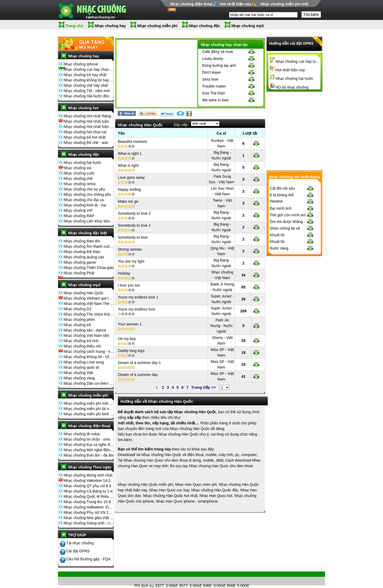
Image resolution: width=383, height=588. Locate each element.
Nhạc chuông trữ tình (81, 341)
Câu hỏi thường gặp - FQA (88, 559)
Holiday (124, 273)
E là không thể (282, 283)
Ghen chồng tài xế (285, 316)
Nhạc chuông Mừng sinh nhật (88, 475)
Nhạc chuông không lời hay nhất (89, 80)
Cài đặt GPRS (78, 551)
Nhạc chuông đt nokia (82, 434)
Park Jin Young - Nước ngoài (221, 326)
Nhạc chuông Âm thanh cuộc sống (89, 246)
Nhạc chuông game (80, 262)
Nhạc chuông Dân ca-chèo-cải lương (89, 383)
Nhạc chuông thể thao (82, 252)
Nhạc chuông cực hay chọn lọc (89, 69)
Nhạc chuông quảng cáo (84, 257)
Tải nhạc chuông (80, 543)
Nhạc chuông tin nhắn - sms (87, 439)
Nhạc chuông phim (79, 320)
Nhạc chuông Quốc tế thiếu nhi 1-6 (89, 496)
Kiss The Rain (214, 93)
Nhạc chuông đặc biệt (88, 233)
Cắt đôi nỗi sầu (282, 276)
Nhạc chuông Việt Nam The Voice (89, 304)
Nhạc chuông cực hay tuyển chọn (298, 61)
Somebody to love (133, 237)
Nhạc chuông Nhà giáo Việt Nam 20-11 (89, 518)
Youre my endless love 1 (138, 297)
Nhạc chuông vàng (79, 378)
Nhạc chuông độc (204, 26)
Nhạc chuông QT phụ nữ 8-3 (87, 486)
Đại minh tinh (281, 296)
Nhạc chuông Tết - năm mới (87, 91)
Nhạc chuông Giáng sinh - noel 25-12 (89, 523)
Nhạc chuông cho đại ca (84, 200)
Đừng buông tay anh (219, 65)
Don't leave (211, 72)
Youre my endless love (136, 309)
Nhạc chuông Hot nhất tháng (87, 116)
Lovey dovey (213, 59)
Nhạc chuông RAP (79, 216)
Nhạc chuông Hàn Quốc (84, 293)
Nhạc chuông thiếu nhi (82, 346)
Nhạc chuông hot (83, 108)
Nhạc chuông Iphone (81, 64)
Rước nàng (279, 336)
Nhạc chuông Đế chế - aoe (86, 143)
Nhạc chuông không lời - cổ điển (89, 357)
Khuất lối (277, 322)
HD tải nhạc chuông (292, 87)
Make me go (128, 201)
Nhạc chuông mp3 (248, 26)
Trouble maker (214, 86)
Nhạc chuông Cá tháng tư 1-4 (88, 491)
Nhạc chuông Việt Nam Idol (86, 336)
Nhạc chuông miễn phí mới (284, 4)
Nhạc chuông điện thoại (191, 4)
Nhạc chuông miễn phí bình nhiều (89, 414)
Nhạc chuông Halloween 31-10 (89, 507)
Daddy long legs (131, 351)
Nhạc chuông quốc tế (81, 367)
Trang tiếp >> (204, 387)
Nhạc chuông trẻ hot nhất (85, 137)
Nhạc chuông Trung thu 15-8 (87, 502)
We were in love (215, 100)
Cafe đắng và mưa (218, 52)
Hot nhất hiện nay (235, 4)
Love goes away (131, 177)
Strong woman (130, 249)
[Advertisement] (157, 74)
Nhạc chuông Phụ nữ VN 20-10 (89, 512)
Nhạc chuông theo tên (82, 241)
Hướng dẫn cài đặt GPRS (291, 43)
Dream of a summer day (138, 375)
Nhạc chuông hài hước (82, 163)
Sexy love (210, 79)
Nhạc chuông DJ (77, 309)
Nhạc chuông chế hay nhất (86, 85)
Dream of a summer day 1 (139, 363)
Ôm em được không (286, 309)
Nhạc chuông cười (79, 173)
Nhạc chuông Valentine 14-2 (87, 481)
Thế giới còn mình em (288, 303)
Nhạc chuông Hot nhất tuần (86, 121)
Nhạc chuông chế (78, 179)
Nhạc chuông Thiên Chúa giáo (89, 268)
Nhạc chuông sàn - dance (85, 330)
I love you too (129, 285)
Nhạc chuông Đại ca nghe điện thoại (89, 445)
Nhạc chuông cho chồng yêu (87, 194)
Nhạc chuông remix (80, 184)
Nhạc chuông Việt (78, 373)
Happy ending (129, 189)
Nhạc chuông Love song (84, 362)
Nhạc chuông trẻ (77, 325)
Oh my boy (127, 339)
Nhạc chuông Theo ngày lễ (90, 469)
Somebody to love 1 (134, 225)
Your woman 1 (130, 324)
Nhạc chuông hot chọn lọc (85, 132)
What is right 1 (130, 154)
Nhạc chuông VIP (78, 210)
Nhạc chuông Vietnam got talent (89, 298)
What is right (128, 165)
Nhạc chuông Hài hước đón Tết (89, 96)
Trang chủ (74, 26)
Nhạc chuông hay (110, 26)
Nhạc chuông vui (78, 168)
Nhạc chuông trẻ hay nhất (85, 75)
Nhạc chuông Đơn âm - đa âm (89, 455)
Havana (276, 289)
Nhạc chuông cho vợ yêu (84, 189)
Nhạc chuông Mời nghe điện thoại (89, 450)
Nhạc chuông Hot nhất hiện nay (89, 127)
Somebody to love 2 (134, 213)
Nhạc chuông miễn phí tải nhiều (89, 409)
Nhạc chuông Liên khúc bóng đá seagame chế (89, 221)
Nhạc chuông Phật (79, 273)
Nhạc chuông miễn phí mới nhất (89, 403)
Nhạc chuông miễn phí (157, 26)
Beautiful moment (132, 142)
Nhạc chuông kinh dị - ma (85, 205)
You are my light (131, 261)
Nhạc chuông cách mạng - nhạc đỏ (89, 351)
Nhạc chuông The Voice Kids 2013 (89, 314)
